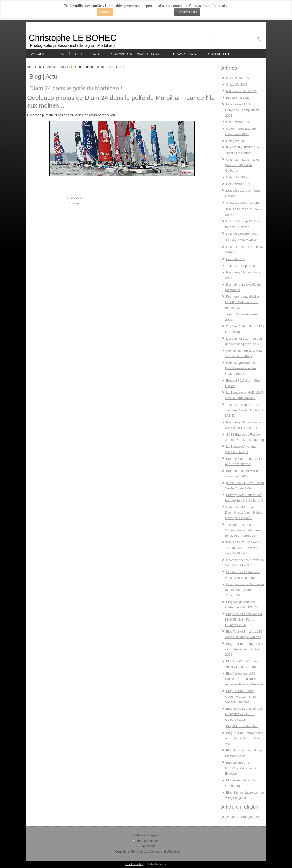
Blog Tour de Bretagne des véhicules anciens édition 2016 (244, 649)
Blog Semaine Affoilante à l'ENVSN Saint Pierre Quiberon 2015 (243, 714)
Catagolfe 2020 (237, 141)
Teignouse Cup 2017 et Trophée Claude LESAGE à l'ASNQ (244, 410)
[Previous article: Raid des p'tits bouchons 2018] (75, 198)
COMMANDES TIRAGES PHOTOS (136, 54)
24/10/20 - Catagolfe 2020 (244, 817)
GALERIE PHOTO (88, 54)
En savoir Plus (187, 12)
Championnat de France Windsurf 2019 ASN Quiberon (242, 165)
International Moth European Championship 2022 (242, 110)
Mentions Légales (148, 835)
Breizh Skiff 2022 (238, 98)
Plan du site (148, 846)
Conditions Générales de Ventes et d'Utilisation (148, 852)
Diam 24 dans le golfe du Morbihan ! (76, 88)
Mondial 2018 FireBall (241, 240)
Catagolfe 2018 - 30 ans (243, 203)
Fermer (105, 12)
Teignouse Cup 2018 (240, 266)
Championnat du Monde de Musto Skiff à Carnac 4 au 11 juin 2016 (244, 590)
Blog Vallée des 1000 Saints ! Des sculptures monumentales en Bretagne (244, 679)
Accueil (52, 67)
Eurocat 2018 (235, 259)
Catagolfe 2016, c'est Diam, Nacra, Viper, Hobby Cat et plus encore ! (244, 513)
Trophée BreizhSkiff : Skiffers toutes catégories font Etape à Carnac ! (243, 530)
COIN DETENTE (220, 54)
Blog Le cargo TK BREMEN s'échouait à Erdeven (241, 768)
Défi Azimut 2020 (238, 122)
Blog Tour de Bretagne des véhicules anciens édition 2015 (244, 738)
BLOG (60, 54)
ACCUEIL (38, 54)
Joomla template (134, 864)
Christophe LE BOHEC (73, 38)
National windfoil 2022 (241, 91)
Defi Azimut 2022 (238, 78)
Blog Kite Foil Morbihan (242, 726)
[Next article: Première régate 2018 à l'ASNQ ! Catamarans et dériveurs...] (75, 203)
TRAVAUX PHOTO (184, 54)
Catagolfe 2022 (237, 84)
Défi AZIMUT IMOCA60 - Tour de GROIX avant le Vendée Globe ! (243, 548)
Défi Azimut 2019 (238, 184)
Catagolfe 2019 (237, 177)
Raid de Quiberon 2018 (242, 234)
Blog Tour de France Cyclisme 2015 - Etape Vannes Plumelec (241, 697)
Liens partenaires (148, 841)
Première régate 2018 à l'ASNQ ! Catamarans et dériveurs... (242, 302)
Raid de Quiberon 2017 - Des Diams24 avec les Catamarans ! (243, 368)
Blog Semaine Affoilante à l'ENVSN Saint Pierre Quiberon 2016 (243, 619)
